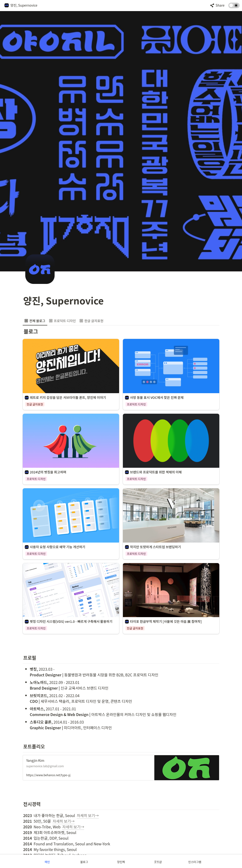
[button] (21, 5)
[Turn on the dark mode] (234, 7)
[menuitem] (35, 321)
